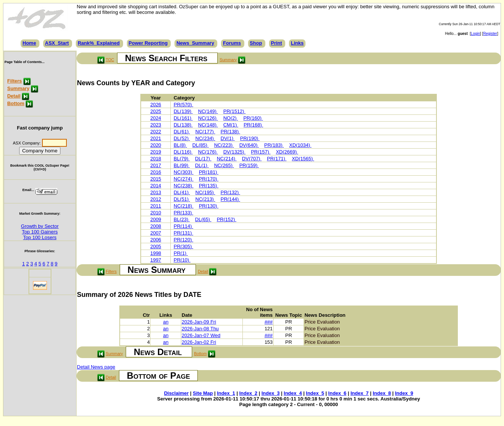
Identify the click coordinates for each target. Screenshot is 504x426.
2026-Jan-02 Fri (199, 342)
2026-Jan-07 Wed (201, 335)
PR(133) (184, 213)
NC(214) (227, 159)
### (269, 322)
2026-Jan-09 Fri (199, 322)
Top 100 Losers (40, 237)
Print (277, 43)
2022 (156, 132)
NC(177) (205, 132)
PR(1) (181, 253)
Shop (256, 43)
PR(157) (261, 152)
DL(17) (203, 159)
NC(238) (184, 186)
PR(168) (253, 125)
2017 (156, 165)
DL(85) (201, 145)
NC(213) (205, 199)
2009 (156, 219)
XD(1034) (300, 145)
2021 (156, 138)
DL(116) (183, 152)
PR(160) (253, 118)
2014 (156, 186)
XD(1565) (303, 159)
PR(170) (209, 179)
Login (475, 34)
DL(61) (182, 132)
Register (490, 34)
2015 (156, 179)
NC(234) (205, 138)
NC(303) (184, 172)
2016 (156, 172)
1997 (156, 260)
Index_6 (337, 393)
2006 (156, 240)
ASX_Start (57, 43)
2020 (156, 145)
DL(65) (203, 219)
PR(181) (209, 172)
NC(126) (208, 118)
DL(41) (182, 192)
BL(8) (180, 145)
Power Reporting (148, 43)
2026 (156, 105)
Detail (14, 96)
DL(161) (183, 118)
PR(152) (227, 219)
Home (29, 43)
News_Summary (195, 43)
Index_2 (248, 393)
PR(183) (274, 145)
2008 (156, 226)
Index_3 (271, 393)
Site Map (203, 393)
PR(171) (277, 159)
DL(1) (202, 165)
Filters (14, 81)
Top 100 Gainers (40, 232)
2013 (156, 192)
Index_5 (315, 393)
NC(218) (184, 206)
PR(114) (184, 226)
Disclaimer (176, 393)
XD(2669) (287, 152)
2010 (156, 213)
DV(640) (249, 145)
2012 (156, 199)
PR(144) (230, 199)
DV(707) (252, 159)
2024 (156, 118)
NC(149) (208, 111)
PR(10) (182, 260)
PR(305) (184, 246)
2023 (156, 125)
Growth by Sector (40, 226)
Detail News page (96, 367)
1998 (156, 253)
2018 (156, 159)
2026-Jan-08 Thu (200, 329)
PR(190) (250, 138)
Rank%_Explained (99, 43)
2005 (156, 246)
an (165, 322)
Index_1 (226, 393)
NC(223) (224, 145)
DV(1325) (234, 152)
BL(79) (182, 159)
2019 (156, 152)
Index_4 (293, 393)
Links (297, 43)
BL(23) (182, 219)
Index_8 (382, 393)
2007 (156, 233)
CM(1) (231, 125)
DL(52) (182, 138)
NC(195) (205, 192)
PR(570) (184, 105)
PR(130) (209, 206)
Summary (18, 88)
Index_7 (360, 393)
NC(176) (208, 152)
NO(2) (231, 118)
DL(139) (183, 111)
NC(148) (208, 125)
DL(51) (182, 199)
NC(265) (224, 165)
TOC (110, 60)
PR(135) (209, 186)
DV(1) (228, 138)
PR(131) (184, 233)
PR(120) (184, 240)
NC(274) (184, 179)
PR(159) (249, 165)
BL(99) (182, 165)
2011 (156, 206)
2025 (156, 111)
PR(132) (230, 192)
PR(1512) (234, 111)
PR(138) (230, 132)
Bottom (16, 103)
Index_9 (404, 393)
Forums (232, 43)
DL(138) (183, 125)
